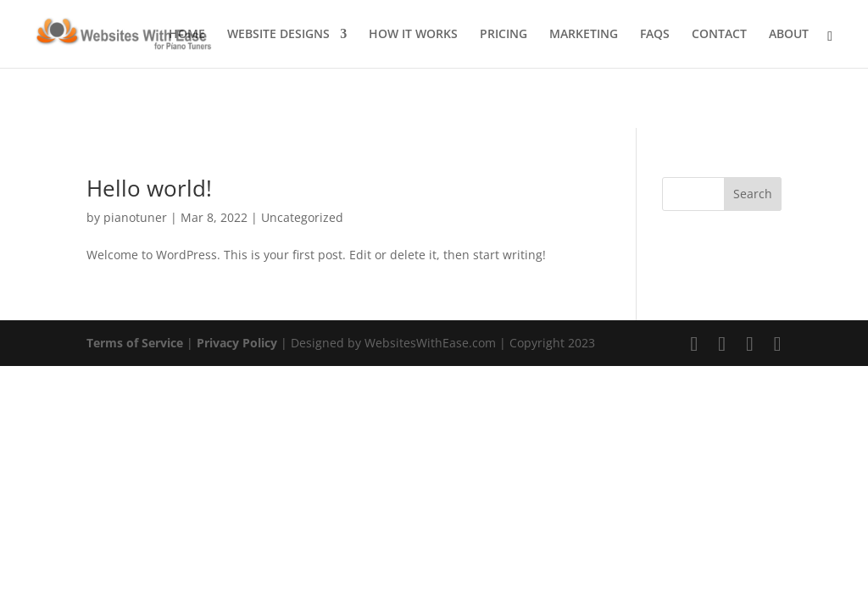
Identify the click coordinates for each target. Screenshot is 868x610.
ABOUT (789, 35)
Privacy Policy (237, 343)
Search (753, 194)
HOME (187, 35)
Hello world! (149, 188)
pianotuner (135, 217)
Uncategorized (302, 217)
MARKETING (584, 35)
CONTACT (719, 35)
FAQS (655, 35)
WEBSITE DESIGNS (278, 35)
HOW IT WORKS (413, 35)
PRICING (504, 35)
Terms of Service (135, 343)
